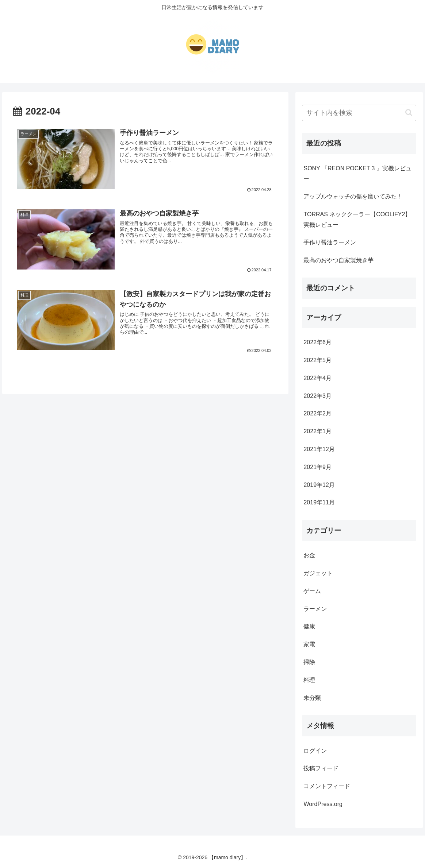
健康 (309, 626)
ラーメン (315, 609)
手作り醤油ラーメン (330, 242)
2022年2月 (317, 413)
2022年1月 (317, 431)
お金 (309, 555)
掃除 (309, 662)
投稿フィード (321, 768)
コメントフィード (327, 786)
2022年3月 (317, 396)
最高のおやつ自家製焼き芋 (338, 260)
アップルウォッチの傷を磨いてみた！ (353, 196)
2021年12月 (319, 449)
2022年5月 (317, 360)
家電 (309, 644)
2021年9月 (317, 467)
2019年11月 (319, 502)
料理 (309, 680)
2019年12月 (319, 485)
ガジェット (318, 573)
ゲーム (312, 591)
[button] (409, 113)
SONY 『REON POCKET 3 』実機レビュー (357, 174)
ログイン (315, 751)
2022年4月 (317, 378)
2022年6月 (317, 342)
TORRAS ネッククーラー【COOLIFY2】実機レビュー (357, 220)
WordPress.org (323, 804)
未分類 (312, 698)
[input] (359, 113)
